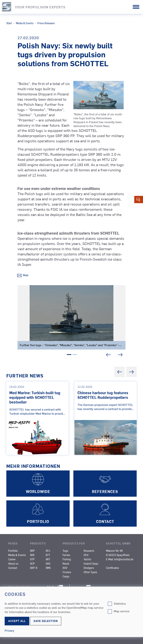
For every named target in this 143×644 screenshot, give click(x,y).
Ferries (66, 555)
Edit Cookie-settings (20, 616)
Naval (66, 563)
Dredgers (89, 568)
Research (89, 551)
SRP (32, 551)
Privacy (14, 612)
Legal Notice (19, 597)
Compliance (18, 605)
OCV (86, 555)
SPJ (48, 551)
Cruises (67, 572)
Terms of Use (19, 624)
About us (13, 563)
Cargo (66, 576)
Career (12, 559)
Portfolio (13, 551)
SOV (65, 568)
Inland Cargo (91, 563)
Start (9, 23)
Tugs (65, 551)
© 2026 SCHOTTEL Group (26, 631)
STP (32, 559)
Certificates (112, 568)
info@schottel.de (124, 559)
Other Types (90, 572)
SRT (48, 559)
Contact (13, 568)
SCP (32, 563)
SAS (48, 563)
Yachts (87, 559)
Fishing (67, 559)
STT (48, 555)
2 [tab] (75, 355)
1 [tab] (69, 355)
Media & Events (25, 23)
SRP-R (34, 568)
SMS (48, 568)
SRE (32, 555)
